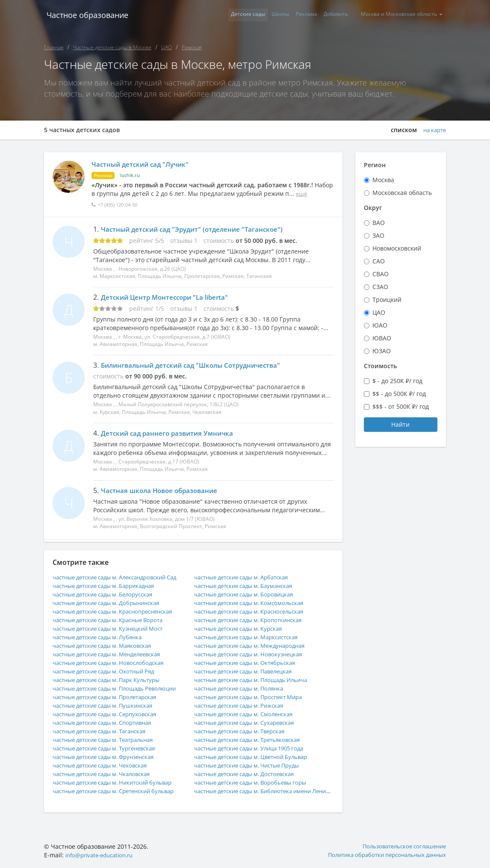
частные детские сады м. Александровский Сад (123, 577)
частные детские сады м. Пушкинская (108, 705)
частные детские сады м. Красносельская (256, 611)
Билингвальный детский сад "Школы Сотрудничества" (196, 365)
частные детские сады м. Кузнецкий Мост (115, 628)
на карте (433, 130)
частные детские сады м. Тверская (245, 731)
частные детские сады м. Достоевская (250, 774)
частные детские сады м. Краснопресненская (120, 611)
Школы (264, 15)
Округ (373, 208)
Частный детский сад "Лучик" (145, 164)
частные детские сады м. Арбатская (247, 577)
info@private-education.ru (103, 855)
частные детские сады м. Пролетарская (111, 697)
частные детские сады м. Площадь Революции (122, 688)
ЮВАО (382, 338)
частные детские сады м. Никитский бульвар (119, 782)
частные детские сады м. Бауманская (249, 586)
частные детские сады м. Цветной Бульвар (258, 757)
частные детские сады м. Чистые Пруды (254, 765)
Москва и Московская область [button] (400, 15)
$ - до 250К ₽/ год (397, 381)
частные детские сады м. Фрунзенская (110, 757)
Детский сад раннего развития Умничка (170, 433)
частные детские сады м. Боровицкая (250, 594)
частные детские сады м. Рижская (244, 705)
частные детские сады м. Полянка (244, 688)
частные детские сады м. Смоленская (249, 714)
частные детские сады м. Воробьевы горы (257, 782)
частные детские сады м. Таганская (105, 731)
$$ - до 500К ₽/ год (399, 394)
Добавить (329, 15)
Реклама (295, 15)
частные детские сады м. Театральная (109, 740)
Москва (383, 180)
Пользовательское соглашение (400, 846)
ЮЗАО (382, 351)
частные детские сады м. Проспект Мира (255, 697)
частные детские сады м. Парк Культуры (113, 680)
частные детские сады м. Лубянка (103, 637)
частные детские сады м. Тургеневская (110, 748)
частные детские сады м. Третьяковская (254, 740)
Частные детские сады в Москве (112, 47)
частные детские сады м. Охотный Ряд (110, 671)
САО (379, 261)
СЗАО (380, 287)
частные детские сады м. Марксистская (253, 637)
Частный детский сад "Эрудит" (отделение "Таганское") (196, 229)
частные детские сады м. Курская (244, 628)
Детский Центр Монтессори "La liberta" (168, 297)
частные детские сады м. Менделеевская (114, 654)
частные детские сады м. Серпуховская (111, 714)
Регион (375, 165)
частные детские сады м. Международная (256, 645)
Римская (192, 47)
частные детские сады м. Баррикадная (110, 586)
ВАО (379, 223)
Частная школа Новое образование (162, 490)
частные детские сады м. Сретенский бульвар (121, 791)
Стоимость (380, 366)
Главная (54, 47)
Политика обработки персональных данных (381, 855)
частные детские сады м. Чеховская (106, 765)
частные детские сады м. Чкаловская (107, 774)
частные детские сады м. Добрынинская (112, 603)
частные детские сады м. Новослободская (114, 663)
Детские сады (227, 15)
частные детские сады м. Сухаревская (250, 722)
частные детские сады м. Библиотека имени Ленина (272, 791)
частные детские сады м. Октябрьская (251, 663)
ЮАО (380, 325)
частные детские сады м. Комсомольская (255, 603)
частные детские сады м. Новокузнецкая (254, 654)
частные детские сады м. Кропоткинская (254, 620)
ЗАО (378, 235)
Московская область (402, 193)
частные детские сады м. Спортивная (108, 722)
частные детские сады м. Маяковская (108, 645)
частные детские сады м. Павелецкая (249, 671)
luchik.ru (132, 175)
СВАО (381, 274)
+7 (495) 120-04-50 (122, 205)
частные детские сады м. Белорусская (109, 594)
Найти (400, 424)
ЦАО (167, 47)
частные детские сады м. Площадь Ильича (258, 680)
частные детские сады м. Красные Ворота (115, 620)
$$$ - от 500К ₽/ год (401, 406)
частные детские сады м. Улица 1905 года (256, 748)
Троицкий (387, 300)
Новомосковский (397, 248)
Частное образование (85, 15)
